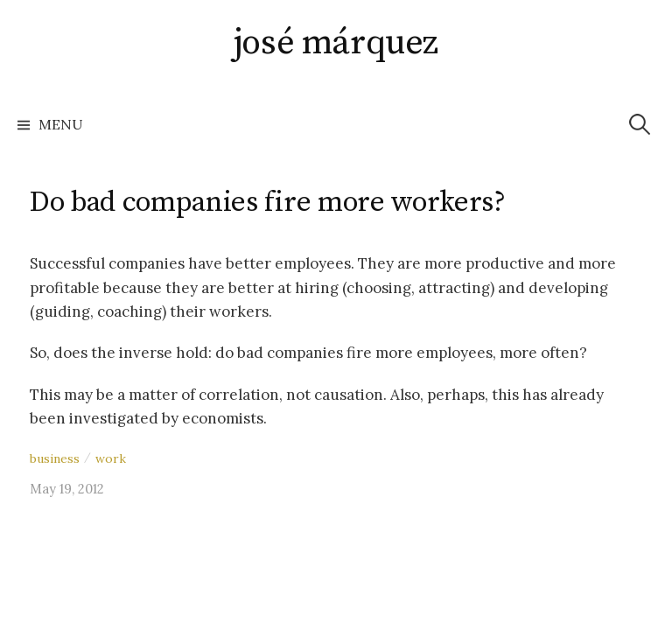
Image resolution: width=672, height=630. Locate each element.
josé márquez (336, 43)
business (55, 458)
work (111, 458)
